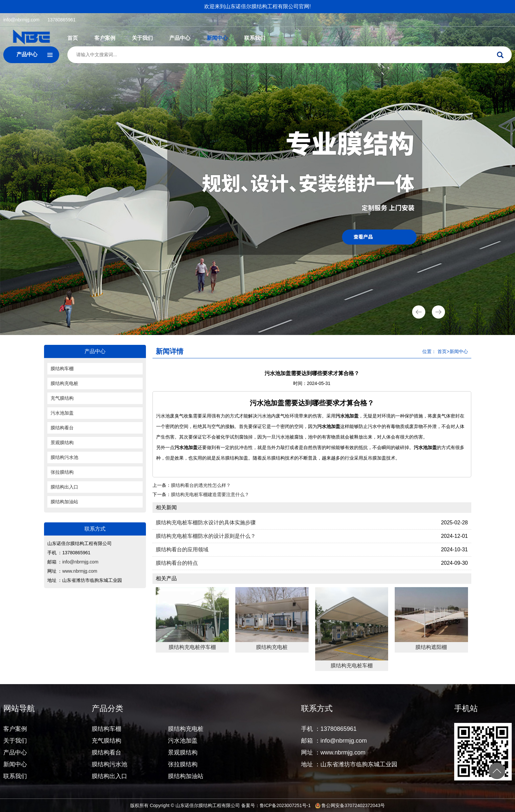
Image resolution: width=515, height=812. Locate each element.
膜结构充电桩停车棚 (192, 647)
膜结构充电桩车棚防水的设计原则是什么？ (206, 536)
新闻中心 (217, 38)
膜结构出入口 (64, 487)
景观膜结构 (62, 442)
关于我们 (142, 38)
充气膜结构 (62, 398)
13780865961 (61, 20)
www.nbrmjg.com (80, 571)
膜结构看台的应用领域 (182, 549)
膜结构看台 (62, 428)
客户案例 (105, 38)
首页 (73, 38)
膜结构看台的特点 (177, 563)
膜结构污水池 (64, 457)
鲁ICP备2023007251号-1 (285, 805)
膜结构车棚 (62, 369)
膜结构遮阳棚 (431, 647)
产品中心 (180, 38)
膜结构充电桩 (64, 383)
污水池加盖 (62, 413)
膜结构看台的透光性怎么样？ (201, 485)
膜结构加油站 (64, 502)
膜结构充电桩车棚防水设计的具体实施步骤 (206, 523)
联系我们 (255, 38)
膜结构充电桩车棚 (352, 666)
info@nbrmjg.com (21, 20)
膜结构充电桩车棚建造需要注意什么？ (210, 494)
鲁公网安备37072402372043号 (350, 806)
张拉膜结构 (62, 472)
